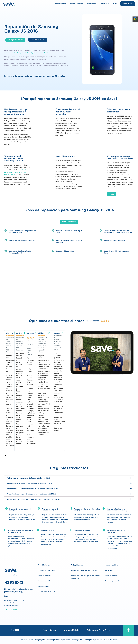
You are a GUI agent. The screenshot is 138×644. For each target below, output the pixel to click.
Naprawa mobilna (44, 576)
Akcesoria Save (43, 586)
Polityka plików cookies (44, 640)
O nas (115, 4)
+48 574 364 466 (11, 610)
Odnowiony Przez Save (46, 571)
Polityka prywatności (62, 640)
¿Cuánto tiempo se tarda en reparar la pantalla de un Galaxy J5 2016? (32, 489)
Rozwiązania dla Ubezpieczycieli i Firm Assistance (85, 577)
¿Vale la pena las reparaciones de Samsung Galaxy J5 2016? (28, 478)
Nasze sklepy (92, 4)
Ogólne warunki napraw (46, 592)
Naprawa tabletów (44, 581)
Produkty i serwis (77, 4)
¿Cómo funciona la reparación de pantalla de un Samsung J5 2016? (31, 494)
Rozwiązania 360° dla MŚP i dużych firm (86, 571)
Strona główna (61, 4)
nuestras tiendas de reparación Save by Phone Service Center (27, 53)
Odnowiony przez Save (113, 581)
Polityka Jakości (27, 640)
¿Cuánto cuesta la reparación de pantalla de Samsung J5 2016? (30, 483)
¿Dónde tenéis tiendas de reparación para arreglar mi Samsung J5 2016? (33, 499)
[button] (35, 453)
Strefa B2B (105, 4)
